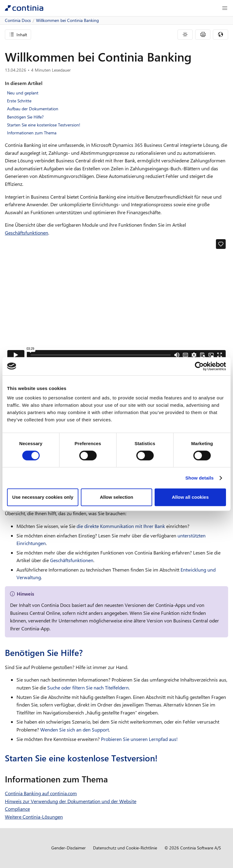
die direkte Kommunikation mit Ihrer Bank (121, 526)
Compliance (17, 809)
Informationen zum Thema (32, 133)
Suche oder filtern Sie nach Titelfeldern (88, 687)
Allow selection (116, 497)
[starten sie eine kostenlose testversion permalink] (161, 758)
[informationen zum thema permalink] (112, 779)
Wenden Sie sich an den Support (75, 730)
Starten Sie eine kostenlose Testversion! (44, 125)
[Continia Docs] (24, 8)
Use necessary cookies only (43, 497)
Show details (200, 478)
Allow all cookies (190, 497)
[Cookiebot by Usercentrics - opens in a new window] (199, 366)
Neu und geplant (23, 93)
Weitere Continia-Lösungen (34, 817)
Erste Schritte (19, 101)
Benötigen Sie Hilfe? (25, 117)
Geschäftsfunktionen (27, 233)
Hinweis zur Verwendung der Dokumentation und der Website (71, 801)
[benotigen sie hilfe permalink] (86, 653)
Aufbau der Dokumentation (33, 109)
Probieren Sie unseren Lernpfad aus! (139, 739)
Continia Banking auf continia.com (41, 793)
